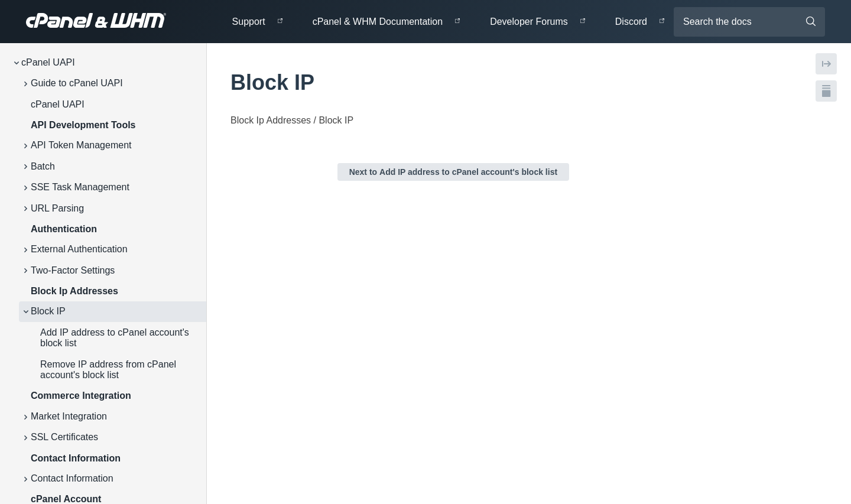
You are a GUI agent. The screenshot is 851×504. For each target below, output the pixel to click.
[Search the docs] (749, 22)
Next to (453, 172)
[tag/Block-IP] (224, 83)
